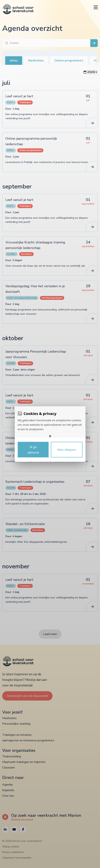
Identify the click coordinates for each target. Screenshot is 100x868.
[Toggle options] (50, 436)
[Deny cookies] (67, 450)
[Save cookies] (33, 450)
